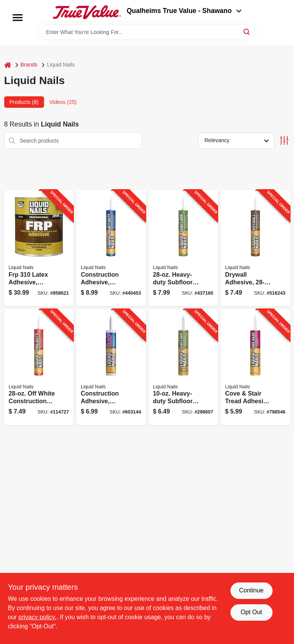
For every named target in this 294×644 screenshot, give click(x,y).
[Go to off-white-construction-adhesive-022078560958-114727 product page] (39, 367)
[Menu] (18, 18)
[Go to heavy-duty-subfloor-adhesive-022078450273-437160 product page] (183, 248)
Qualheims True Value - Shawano (184, 11)
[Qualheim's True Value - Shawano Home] (87, 12)
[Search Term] (147, 32)
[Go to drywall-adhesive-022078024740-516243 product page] (255, 248)
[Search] (247, 32)
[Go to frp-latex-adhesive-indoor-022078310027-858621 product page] (39, 248)
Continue (251, 590)
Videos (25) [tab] (63, 102)
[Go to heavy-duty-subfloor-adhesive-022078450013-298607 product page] (183, 367)
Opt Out (251, 612)
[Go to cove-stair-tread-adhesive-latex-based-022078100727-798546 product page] (255, 367)
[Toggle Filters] (284, 140)
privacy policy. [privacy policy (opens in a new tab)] (37, 617)
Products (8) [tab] (24, 102)
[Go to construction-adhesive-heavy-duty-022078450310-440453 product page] (111, 248)
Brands (29, 65)
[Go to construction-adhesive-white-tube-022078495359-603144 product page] (111, 367)
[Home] (8, 65)
